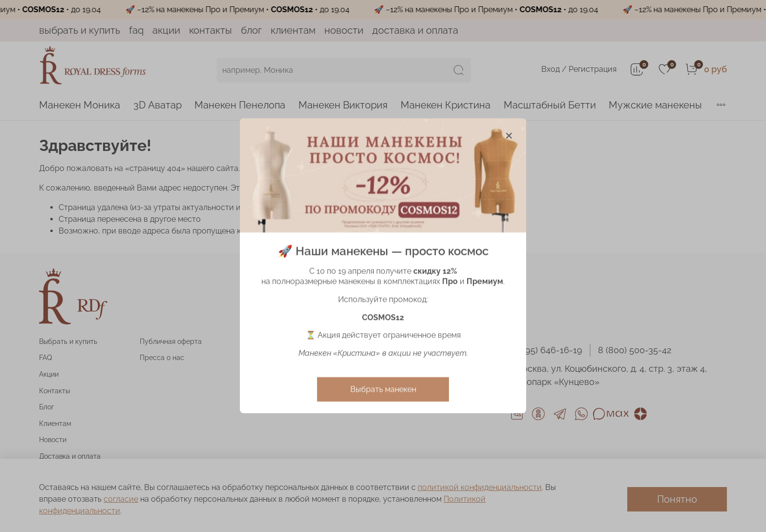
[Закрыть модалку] (509, 136)
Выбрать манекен (383, 390)
